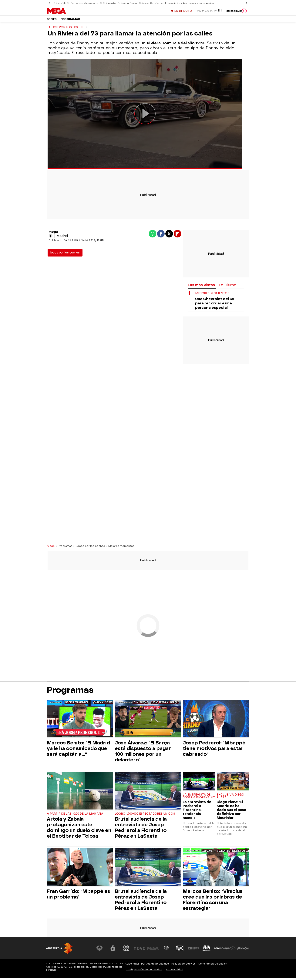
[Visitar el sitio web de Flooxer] (243, 950)
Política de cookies (183, 966)
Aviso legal (132, 966)
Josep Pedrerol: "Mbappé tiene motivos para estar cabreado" (214, 750)
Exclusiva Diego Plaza (230, 798)
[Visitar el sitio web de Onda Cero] (181, 950)
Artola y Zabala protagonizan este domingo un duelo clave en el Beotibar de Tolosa (79, 829)
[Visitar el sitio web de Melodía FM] (207, 950)
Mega (51, 548)
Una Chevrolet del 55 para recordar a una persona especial (215, 305)
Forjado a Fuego (121, 3)
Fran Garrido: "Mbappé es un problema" (78, 896)
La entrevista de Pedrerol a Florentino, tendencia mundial (197, 812)
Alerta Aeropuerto (85, 3)
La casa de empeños (189, 3)
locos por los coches (65, 255)
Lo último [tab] (228, 287)
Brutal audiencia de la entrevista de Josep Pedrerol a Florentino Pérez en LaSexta (141, 829)
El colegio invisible (166, 3)
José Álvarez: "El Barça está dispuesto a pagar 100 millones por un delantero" (143, 753)
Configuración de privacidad (144, 971)
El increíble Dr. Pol (63, 3)
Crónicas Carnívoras (143, 3)
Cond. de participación (213, 966)
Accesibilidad (174, 971)
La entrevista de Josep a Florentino (199, 798)
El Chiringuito (104, 3)
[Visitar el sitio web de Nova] (141, 950)
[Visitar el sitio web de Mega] (154, 950)
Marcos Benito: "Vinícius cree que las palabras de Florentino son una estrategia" (213, 902)
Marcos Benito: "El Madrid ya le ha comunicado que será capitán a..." (78, 750)
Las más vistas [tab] (201, 287)
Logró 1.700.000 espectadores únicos (145, 816)
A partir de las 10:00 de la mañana (75, 816)
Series (52, 21)
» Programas (64, 548)
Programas (70, 21)
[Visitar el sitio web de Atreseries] (167, 950)
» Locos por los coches (89, 548)
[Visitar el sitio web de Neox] (128, 950)
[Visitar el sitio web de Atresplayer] (225, 950)
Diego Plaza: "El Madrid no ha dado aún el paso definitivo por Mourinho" (231, 812)
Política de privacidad (155, 966)
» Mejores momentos (120, 548)
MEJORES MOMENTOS (212, 295)
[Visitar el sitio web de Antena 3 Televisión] (102, 950)
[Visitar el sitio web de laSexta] (115, 950)
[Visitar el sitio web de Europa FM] (194, 950)
